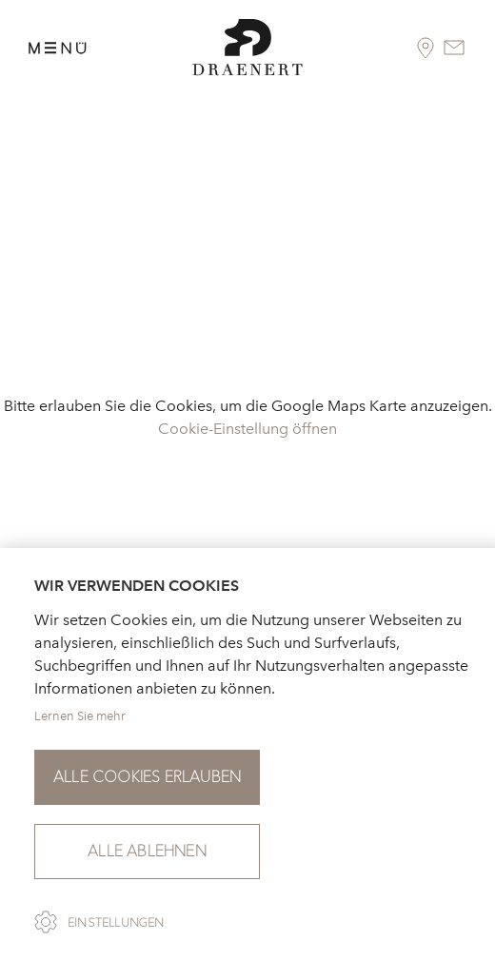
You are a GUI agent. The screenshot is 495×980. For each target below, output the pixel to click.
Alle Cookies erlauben (147, 777)
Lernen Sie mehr (80, 716)
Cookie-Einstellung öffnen (247, 429)
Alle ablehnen (147, 851)
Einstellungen (116, 923)
